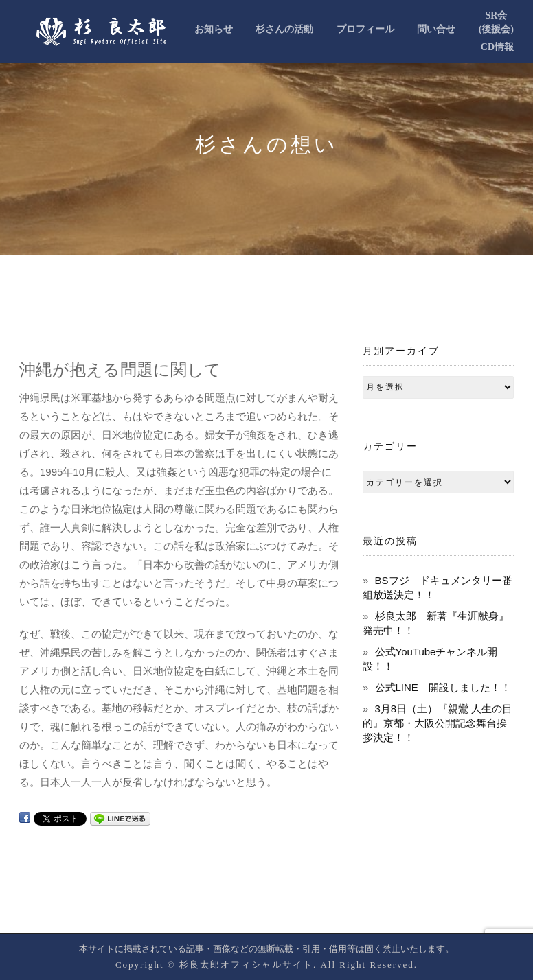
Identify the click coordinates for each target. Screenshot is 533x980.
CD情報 (497, 47)
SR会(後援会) (496, 22)
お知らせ (214, 29)
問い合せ (436, 29)
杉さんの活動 (284, 29)
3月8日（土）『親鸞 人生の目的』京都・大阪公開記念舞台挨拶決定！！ (438, 723)
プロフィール (365, 29)
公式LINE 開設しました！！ (443, 687)
